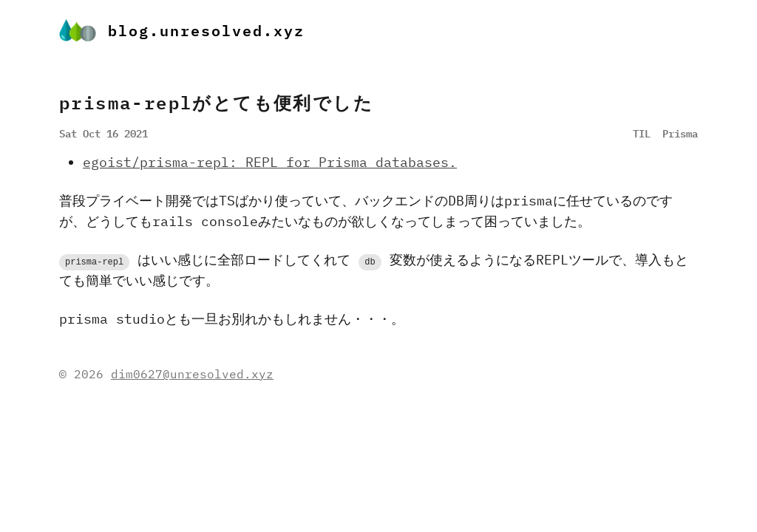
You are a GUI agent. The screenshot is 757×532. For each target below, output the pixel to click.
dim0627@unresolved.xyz (192, 374)
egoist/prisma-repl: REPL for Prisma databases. (270, 162)
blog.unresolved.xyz (182, 30)
